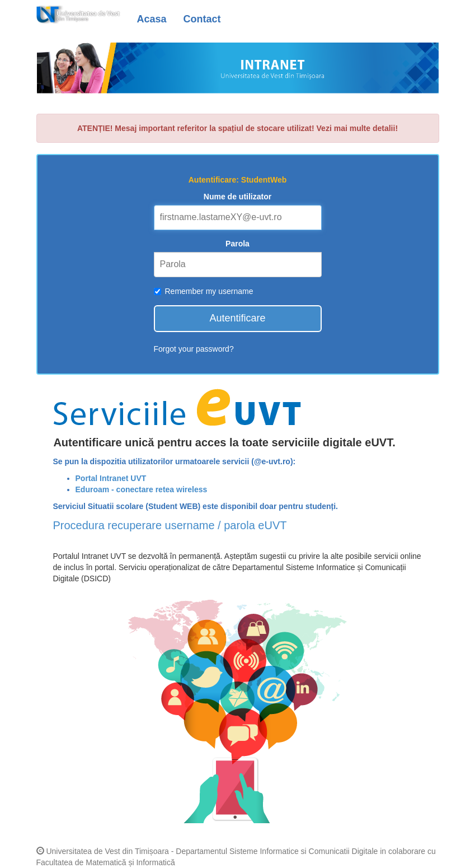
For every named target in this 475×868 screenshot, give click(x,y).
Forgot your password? (194, 349)
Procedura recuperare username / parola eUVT (170, 525)
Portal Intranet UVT (111, 478)
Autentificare (237, 318)
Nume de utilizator (237, 197)
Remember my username (204, 291)
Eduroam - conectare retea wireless (142, 489)
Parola (237, 244)
